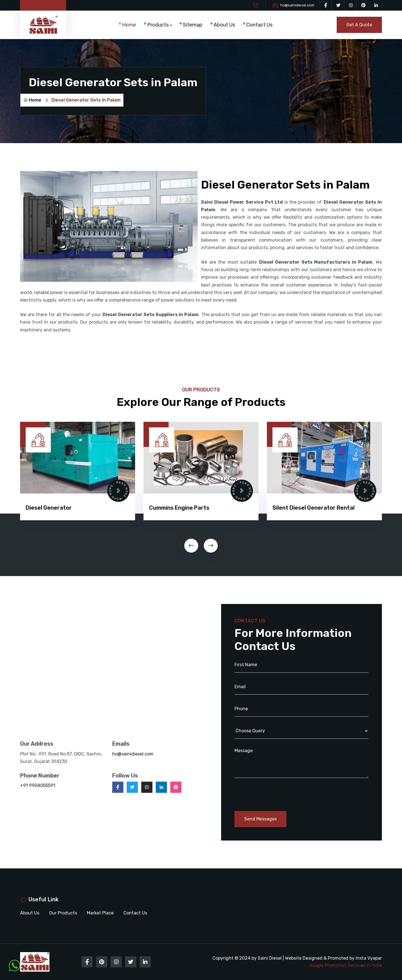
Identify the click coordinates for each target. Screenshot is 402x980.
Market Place (100, 913)
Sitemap (193, 25)
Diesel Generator (49, 508)
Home (129, 25)
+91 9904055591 (38, 785)
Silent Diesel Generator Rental (314, 508)
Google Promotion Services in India (345, 965)
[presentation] (191, 546)
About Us (224, 25)
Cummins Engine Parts (179, 508)
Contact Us (259, 25)
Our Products (63, 913)
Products (158, 25)
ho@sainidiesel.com (297, 5)
